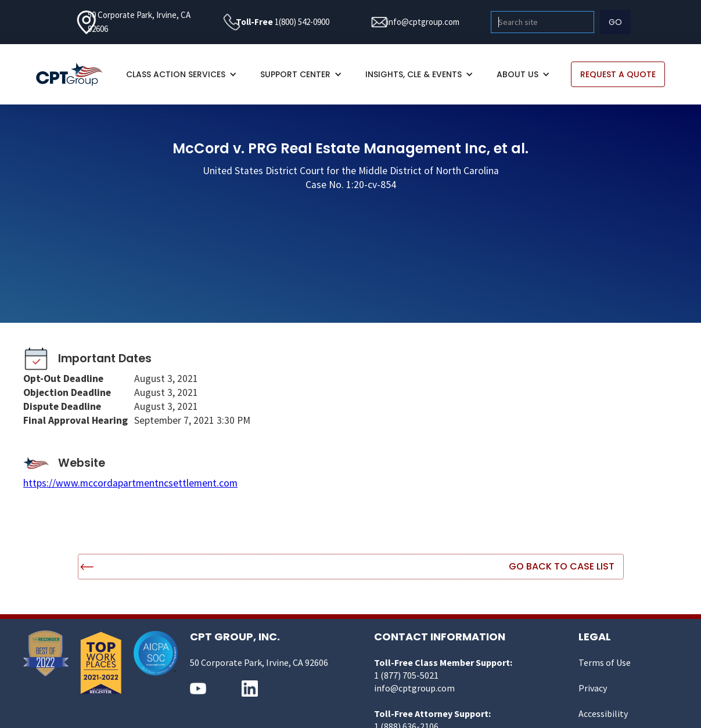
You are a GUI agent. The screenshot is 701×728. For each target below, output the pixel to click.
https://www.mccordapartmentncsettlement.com (130, 483)
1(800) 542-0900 (302, 22)
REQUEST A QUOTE (618, 74)
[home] (75, 75)
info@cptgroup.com (423, 22)
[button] (181, 74)
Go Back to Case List (562, 566)
